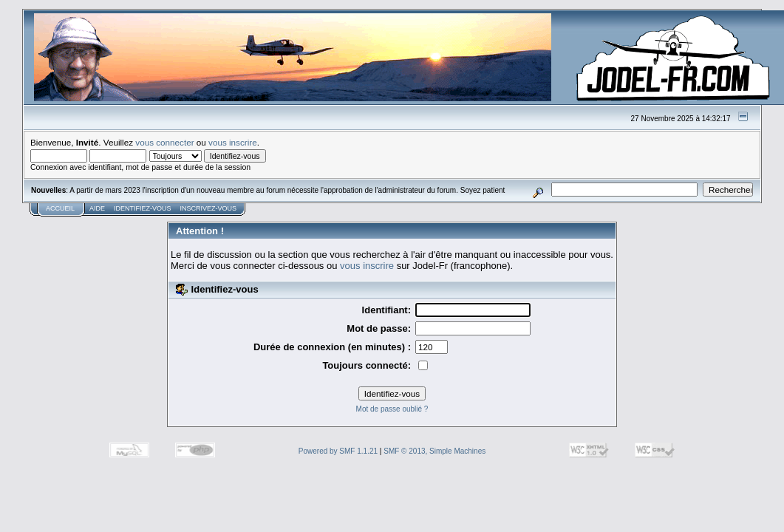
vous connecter (164, 142)
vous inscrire (233, 142)
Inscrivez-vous (209, 208)
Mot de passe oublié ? (392, 409)
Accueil (60, 208)
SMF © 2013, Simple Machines (434, 451)
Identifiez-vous (143, 208)
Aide (97, 208)
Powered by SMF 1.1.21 (338, 451)
